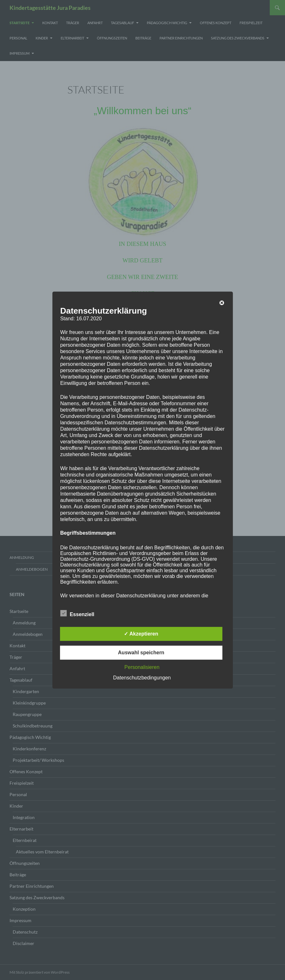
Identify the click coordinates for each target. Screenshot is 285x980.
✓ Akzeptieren (141, 634)
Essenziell (77, 613)
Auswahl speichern (141, 653)
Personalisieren (142, 667)
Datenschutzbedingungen (142, 678)
